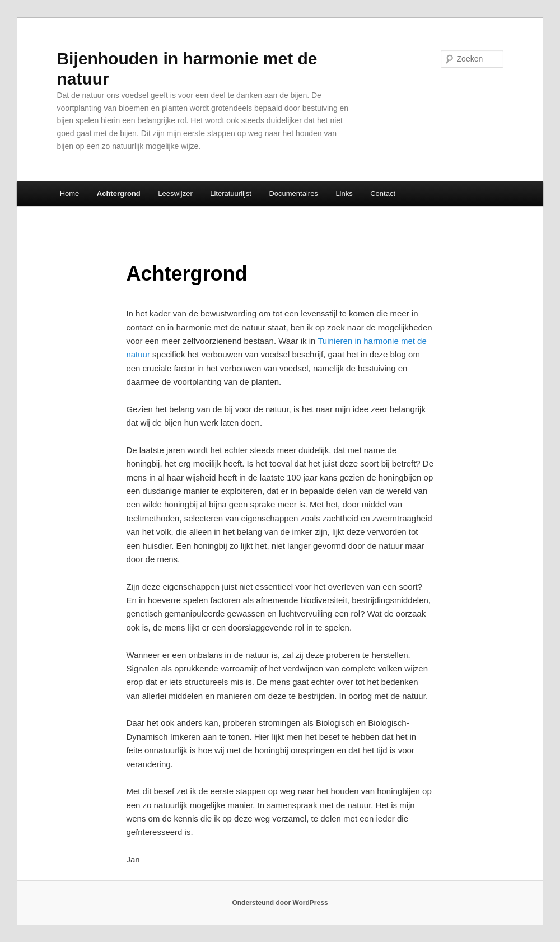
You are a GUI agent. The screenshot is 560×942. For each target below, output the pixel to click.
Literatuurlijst (231, 193)
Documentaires (293, 193)
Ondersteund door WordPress (280, 903)
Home (70, 193)
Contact (383, 193)
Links (344, 193)
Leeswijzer (175, 193)
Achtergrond (119, 193)
